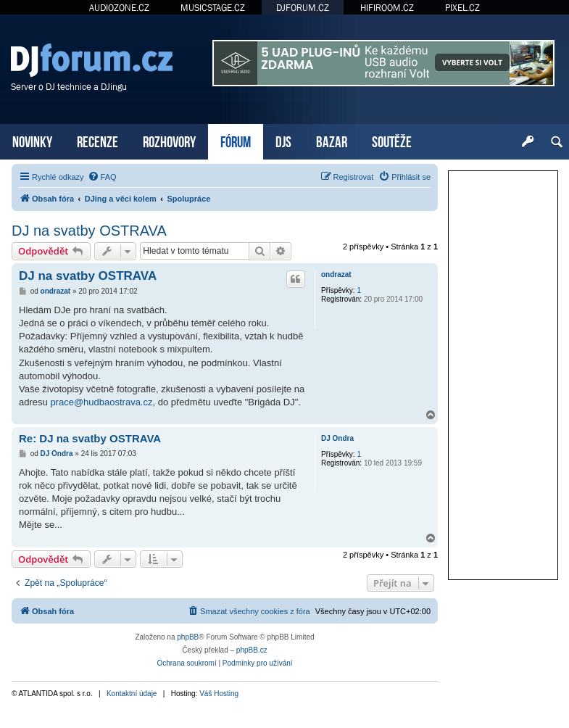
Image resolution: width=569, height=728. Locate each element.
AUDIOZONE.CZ (119, 8)
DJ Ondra (337, 438)
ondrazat (336, 274)
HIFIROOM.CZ (387, 8)
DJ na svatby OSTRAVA (89, 231)
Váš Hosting (219, 694)
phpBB (188, 637)
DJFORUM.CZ (303, 8)
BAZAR (332, 140)
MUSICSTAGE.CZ (213, 8)
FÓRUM (236, 140)
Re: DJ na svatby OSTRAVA (90, 438)
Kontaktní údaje (132, 694)
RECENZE (97, 140)
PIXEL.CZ (462, 8)
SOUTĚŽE (392, 140)
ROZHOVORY (169, 140)
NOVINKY (32, 140)
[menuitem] (102, 177)
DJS (283, 140)
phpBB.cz (252, 650)
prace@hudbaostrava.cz (101, 402)
